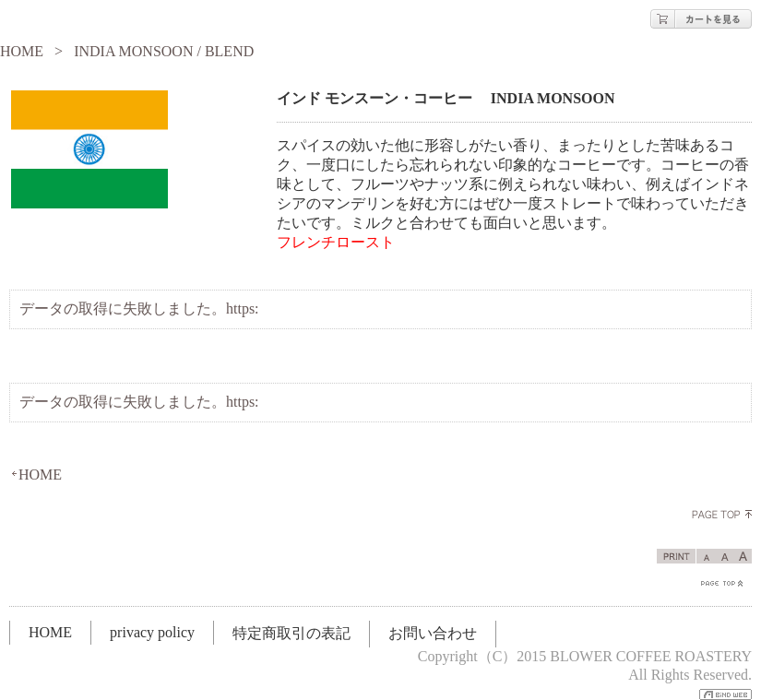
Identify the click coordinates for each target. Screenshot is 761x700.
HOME (22, 51)
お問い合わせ (433, 633)
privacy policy (152, 632)
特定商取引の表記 (291, 633)
